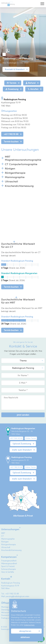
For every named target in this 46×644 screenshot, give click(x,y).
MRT (3, 533)
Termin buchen (11, 142)
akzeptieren (25, 631)
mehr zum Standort (22, 450)
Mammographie (8, 539)
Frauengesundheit (9, 561)
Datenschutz (29, 625)
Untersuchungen (10, 529)
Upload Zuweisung (22, 444)
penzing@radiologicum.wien (17, 596)
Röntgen (5, 542)
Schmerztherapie (9, 569)
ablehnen (25, 637)
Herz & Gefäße (8, 572)
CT (3, 536)
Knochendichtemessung (11, 550)
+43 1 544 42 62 (16, 438)
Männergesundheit (9, 564)
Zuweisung (12, 89)
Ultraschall (6, 547)
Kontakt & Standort (15, 69)
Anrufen (33, 89)
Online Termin (31, 438)
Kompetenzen (9, 557)
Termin (12, 83)
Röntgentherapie (9, 545)
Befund (31, 83)
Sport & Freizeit (8, 566)
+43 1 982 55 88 (11, 134)
